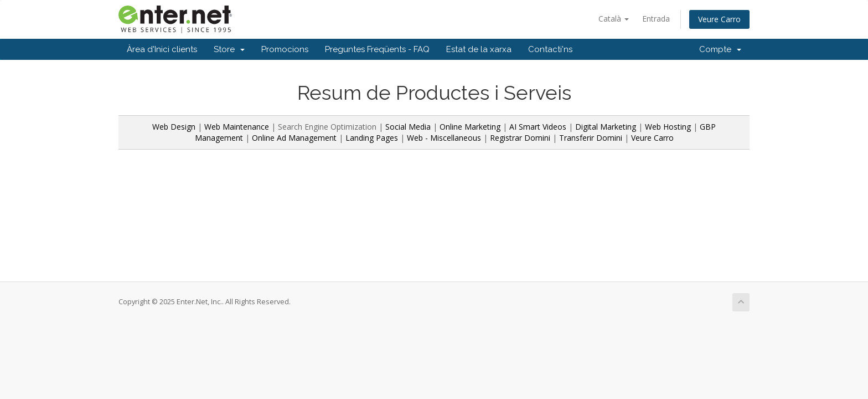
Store (229, 49)
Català (614, 19)
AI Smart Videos (538, 127)
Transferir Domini (591, 138)
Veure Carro (719, 19)
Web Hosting (668, 127)
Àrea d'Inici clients (162, 49)
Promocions (285, 49)
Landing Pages (372, 138)
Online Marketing (470, 127)
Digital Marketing (606, 127)
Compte (720, 49)
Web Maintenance (238, 127)
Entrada (656, 19)
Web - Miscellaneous (444, 138)
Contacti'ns (550, 49)
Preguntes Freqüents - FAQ (377, 49)
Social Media (408, 127)
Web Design (174, 127)
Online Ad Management (294, 138)
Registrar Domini (520, 138)
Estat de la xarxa (479, 49)
